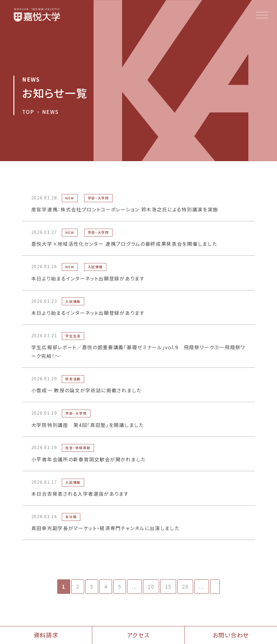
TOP (28, 112)
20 (185, 586)
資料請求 (46, 635)
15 (168, 586)
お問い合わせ (231, 635)
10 (151, 586)
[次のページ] (215, 587)
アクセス (138, 635)
